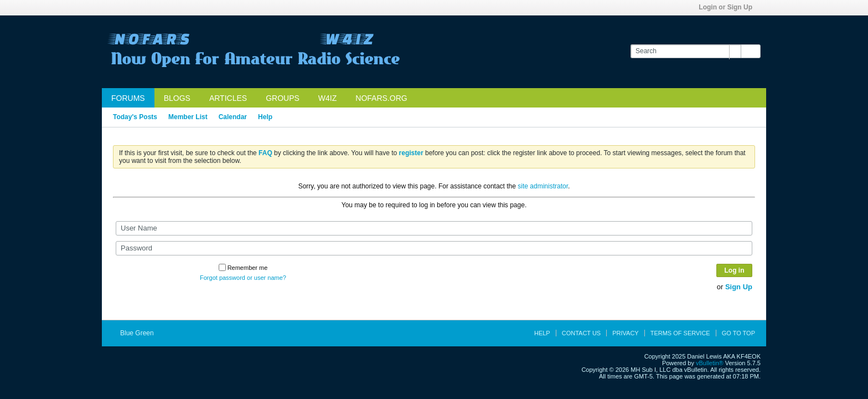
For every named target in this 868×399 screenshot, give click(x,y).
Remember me (243, 268)
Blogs (177, 98)
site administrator (543, 186)
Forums (128, 98)
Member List (188, 117)
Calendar (233, 117)
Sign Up (739, 287)
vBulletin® (710, 363)
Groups (283, 98)
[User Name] (434, 228)
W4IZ (327, 98)
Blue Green (141, 333)
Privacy (625, 333)
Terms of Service (680, 333)
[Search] (686, 51)
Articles (228, 98)
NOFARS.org (381, 98)
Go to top (738, 333)
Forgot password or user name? (243, 278)
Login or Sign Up (729, 7)
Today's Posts (135, 117)
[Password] (434, 248)
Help (265, 117)
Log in (735, 270)
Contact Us (582, 333)
